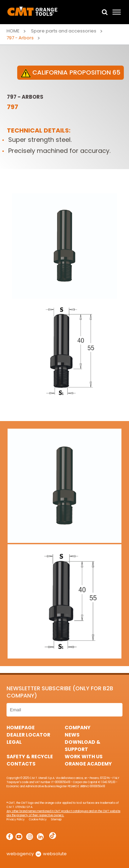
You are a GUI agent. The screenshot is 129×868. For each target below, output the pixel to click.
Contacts (21, 764)
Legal (14, 742)
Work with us (84, 757)
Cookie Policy (38, 820)
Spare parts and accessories (64, 31)
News (72, 735)
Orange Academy (88, 764)
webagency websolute (37, 854)
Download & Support (83, 746)
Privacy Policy (16, 820)
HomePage (21, 728)
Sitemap (56, 820)
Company (78, 728)
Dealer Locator (28, 735)
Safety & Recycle (30, 757)
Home (13, 31)
